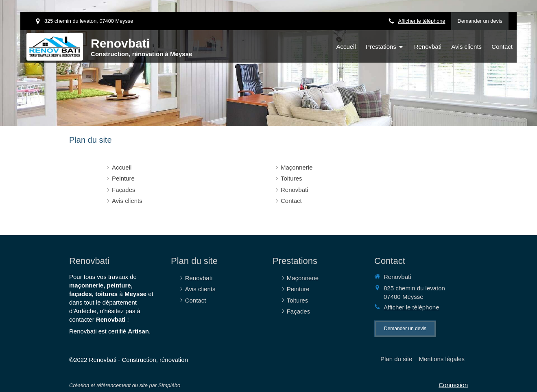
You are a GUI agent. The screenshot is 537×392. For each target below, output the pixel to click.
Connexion (453, 385)
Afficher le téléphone (421, 21)
